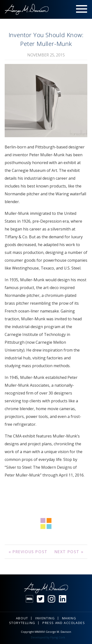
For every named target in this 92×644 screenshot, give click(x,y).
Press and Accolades (64, 623)
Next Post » (69, 552)
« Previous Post (28, 552)
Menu (82, 9)
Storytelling (22, 623)
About (22, 618)
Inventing (45, 618)
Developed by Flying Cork (48, 637)
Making (69, 618)
